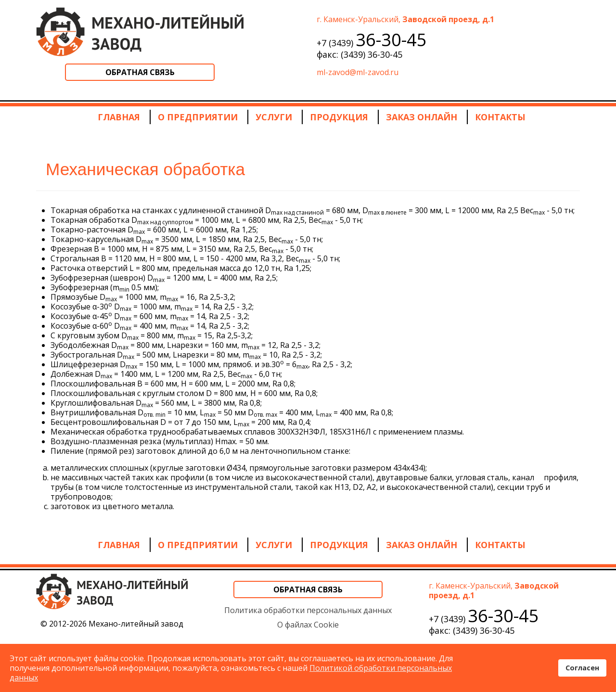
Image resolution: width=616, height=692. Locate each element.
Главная (119, 117)
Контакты (500, 117)
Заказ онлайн (422, 117)
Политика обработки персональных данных (308, 610)
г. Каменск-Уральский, (405, 19)
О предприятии (198, 117)
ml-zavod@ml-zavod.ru (358, 72)
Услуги (274, 117)
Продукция (339, 117)
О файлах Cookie (308, 625)
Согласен (582, 668)
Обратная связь (140, 72)
